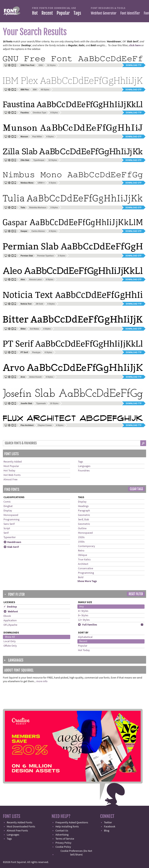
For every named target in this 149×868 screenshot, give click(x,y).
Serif (6, 533)
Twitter (108, 823)
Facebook (110, 827)
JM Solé (39, 304)
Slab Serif (11, 547)
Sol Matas (34, 329)
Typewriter (10, 537)
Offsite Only (10, 646)
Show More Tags (87, 581)
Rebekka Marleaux (38, 208)
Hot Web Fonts (12, 475)
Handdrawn (12, 542)
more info (42, 681)
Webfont (11, 612)
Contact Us (62, 831)
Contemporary (87, 546)
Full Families (87, 625)
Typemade (41, 403)
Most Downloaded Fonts (21, 827)
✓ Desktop (10, 607)
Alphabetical (85, 637)
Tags (77, 13)
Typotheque (39, 160)
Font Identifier (130, 13)
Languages (84, 466)
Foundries (84, 471)
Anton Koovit (35, 377)
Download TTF (134, 65)
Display (8, 511)
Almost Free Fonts (17, 831)
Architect (83, 564)
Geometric (84, 515)
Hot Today (9, 471)
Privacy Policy (63, 843)
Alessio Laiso (35, 280)
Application (10, 620)
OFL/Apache (10, 625)
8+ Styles (83, 615)
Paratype (36, 352)
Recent (47, 13)
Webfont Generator (104, 13)
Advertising (62, 835)
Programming (11, 520)
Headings (83, 506)
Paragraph (84, 511)
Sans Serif (9, 524)
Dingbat (8, 506)
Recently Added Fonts (19, 823)
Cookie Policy (63, 847)
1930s (81, 542)
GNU (41, 65)
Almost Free (10, 480)
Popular (63, 13)
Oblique (83, 555)
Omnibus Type (39, 113)
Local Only (10, 641)
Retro (81, 551)
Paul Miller (37, 137)
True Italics (84, 560)
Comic (7, 502)
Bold (81, 577)
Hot (35, 13)
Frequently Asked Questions (72, 823)
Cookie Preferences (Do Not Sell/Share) (76, 853)
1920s (81, 537)
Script (7, 528)
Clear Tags (136, 489)
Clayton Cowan (45, 425)
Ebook (7, 616)
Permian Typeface (45, 256)
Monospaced (11, 515)
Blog (107, 831)
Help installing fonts (67, 827)
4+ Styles (83, 611)
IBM (35, 90)
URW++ (41, 183)
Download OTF (134, 90)
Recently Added (13, 462)
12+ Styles (84, 620)
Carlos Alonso (38, 231)
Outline (82, 528)
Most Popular (11, 466)
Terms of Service (65, 839)
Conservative (86, 568)
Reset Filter (136, 594)
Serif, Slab (84, 520)
